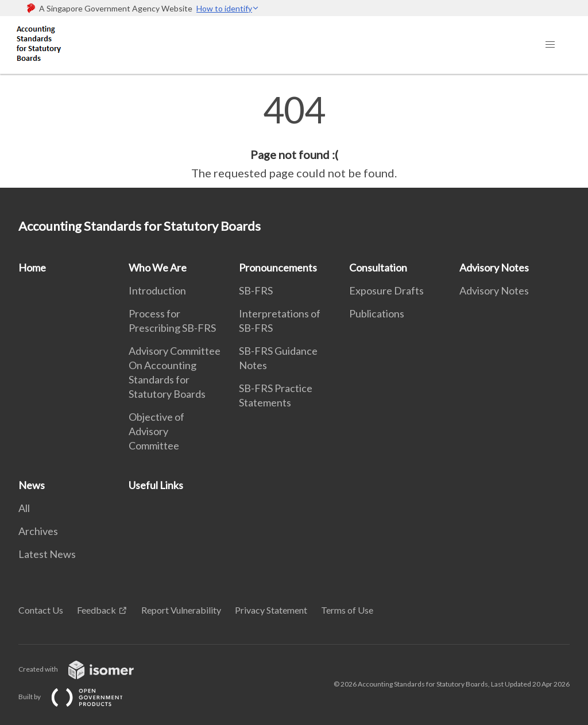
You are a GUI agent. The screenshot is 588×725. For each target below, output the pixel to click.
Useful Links (156, 485)
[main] (294, 137)
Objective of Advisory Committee (156, 431)
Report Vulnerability (181, 610)
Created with (85, 669)
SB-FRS (256, 290)
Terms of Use (347, 610)
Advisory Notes (494, 267)
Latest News (47, 554)
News (32, 485)
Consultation (378, 267)
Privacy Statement (271, 610)
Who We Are (158, 267)
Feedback (96, 610)
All (24, 508)
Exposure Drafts (386, 290)
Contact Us (41, 610)
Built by (80, 697)
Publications (377, 313)
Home (32, 267)
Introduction (157, 290)
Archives (38, 531)
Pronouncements (278, 267)
